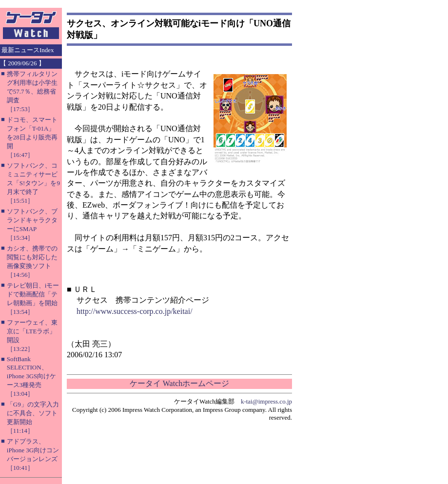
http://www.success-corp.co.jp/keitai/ (135, 311)
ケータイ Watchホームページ (179, 383)
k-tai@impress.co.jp (266, 401)
